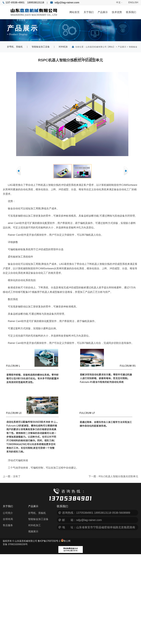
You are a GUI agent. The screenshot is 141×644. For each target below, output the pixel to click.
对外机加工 (35, 525)
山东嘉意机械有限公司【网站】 (100, 47)
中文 (118, 2)
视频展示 (33, 531)
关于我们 (89, 12)
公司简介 (8, 513)
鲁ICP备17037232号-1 (49, 541)
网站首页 (74, 12)
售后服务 (8, 525)
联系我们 (131, 12)
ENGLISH (133, 2)
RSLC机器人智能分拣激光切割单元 (118, 476)
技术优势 (117, 12)
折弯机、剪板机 (15, 47)
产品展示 (103, 12)
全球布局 (8, 519)
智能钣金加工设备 (41, 47)
